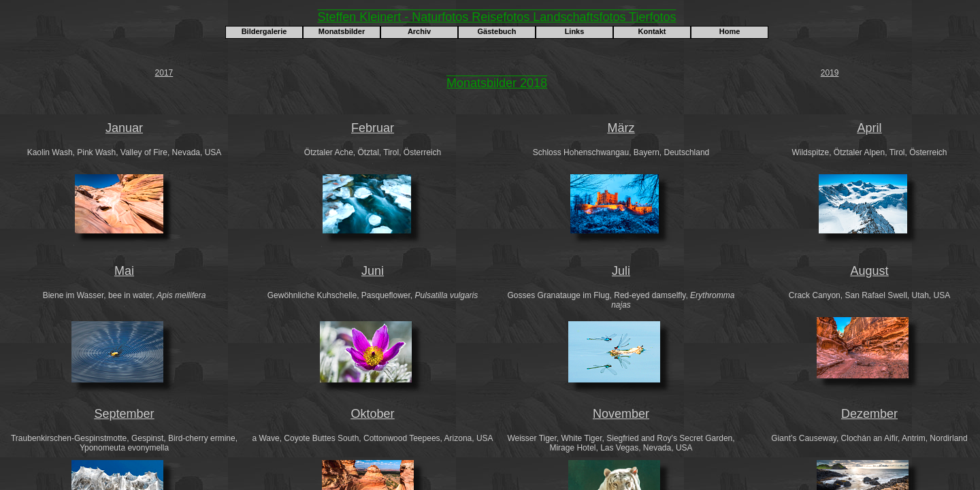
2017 (164, 73)
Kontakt (652, 31)
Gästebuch (497, 31)
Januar (124, 128)
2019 (830, 73)
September (124, 414)
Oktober (372, 414)
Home (730, 31)
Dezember (869, 414)
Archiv (419, 31)
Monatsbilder (342, 31)
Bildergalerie (264, 31)
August (869, 271)
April (869, 128)
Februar (373, 128)
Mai (124, 271)
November (621, 414)
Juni (373, 271)
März (621, 128)
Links (575, 31)
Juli (621, 271)
